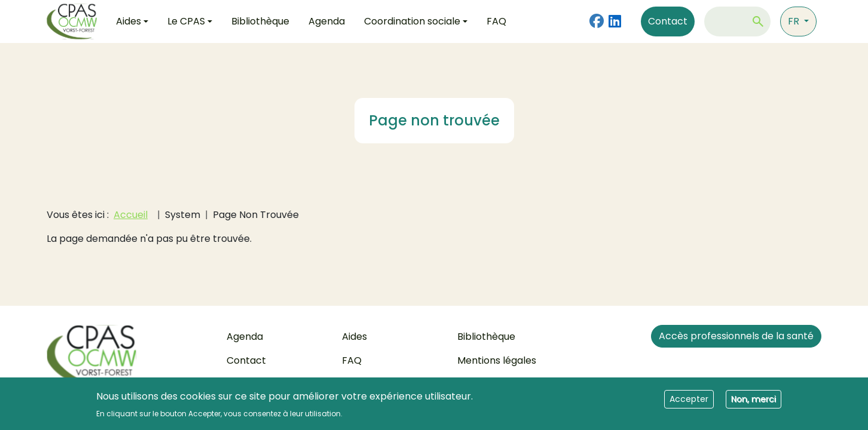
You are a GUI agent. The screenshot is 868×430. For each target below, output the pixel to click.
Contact (668, 21)
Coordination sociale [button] (412, 21)
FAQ (496, 21)
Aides (354, 337)
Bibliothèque (260, 21)
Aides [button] (129, 21)
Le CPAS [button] (186, 21)
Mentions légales (497, 360)
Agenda (327, 21)
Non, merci (754, 403)
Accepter (689, 403)
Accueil (131, 215)
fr (795, 21)
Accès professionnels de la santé (736, 336)
